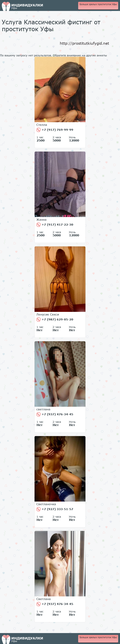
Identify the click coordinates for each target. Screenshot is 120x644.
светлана (43, 409)
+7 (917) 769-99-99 (55, 130)
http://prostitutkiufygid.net (84, 43)
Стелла (42, 125)
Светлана (44, 599)
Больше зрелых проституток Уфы (98, 4)
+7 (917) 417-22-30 (55, 225)
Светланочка (46, 504)
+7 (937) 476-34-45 (55, 414)
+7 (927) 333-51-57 (55, 509)
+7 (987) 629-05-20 (55, 320)
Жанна (41, 220)
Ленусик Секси (48, 314)
